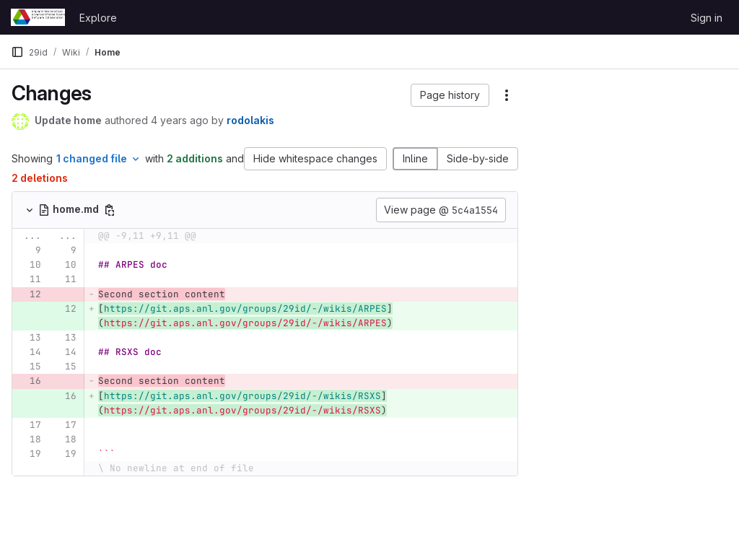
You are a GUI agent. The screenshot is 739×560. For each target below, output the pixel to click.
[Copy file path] (110, 210)
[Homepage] (38, 17)
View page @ (441, 210)
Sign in (707, 18)
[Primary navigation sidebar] (17, 52)
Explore (98, 18)
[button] (450, 95)
